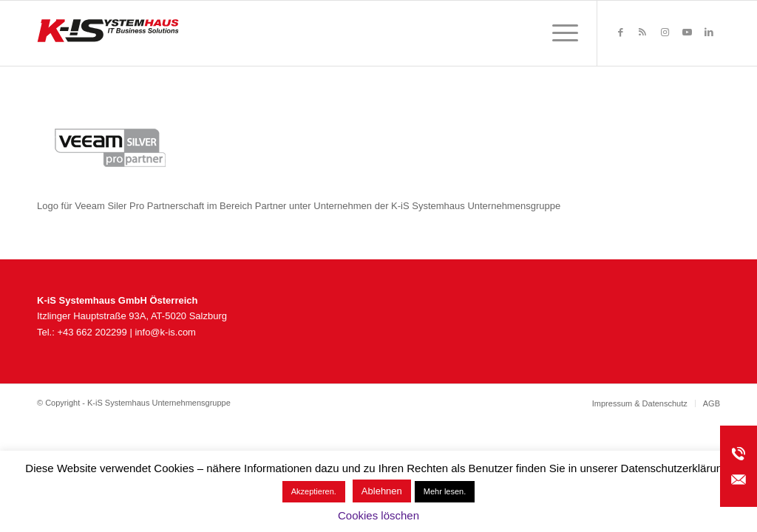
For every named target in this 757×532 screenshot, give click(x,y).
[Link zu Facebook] (620, 33)
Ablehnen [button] (382, 491)
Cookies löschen (378, 515)
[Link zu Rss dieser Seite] (642, 33)
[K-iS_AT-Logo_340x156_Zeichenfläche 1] (108, 33)
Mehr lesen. (445, 491)
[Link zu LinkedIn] (709, 33)
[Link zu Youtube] (687, 33)
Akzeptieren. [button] (314, 491)
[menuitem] (560, 33)
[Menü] (560, 33)
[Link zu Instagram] (665, 33)
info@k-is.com (165, 332)
